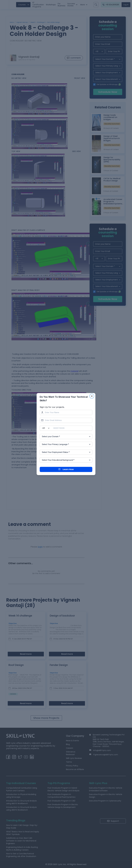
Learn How (66, 469)
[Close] (92, 396)
